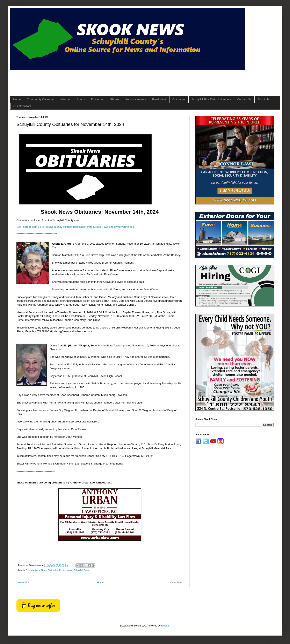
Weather (65, 99)
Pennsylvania (66, 570)
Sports (81, 99)
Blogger (165, 626)
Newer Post (24, 583)
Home (17, 99)
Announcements (136, 99)
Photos (115, 99)
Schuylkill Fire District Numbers (211, 99)
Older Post (176, 583)
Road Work (159, 99)
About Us (263, 99)
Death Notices (33, 570)
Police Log (98, 99)
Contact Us (244, 99)
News (44, 570)
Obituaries (179, 99)
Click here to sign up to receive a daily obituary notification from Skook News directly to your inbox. (76, 227)
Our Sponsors (22, 106)
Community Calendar (40, 99)
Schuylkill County (82, 570)
